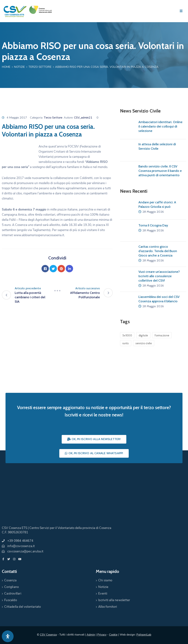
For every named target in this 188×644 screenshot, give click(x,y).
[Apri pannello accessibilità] (8, 636)
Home (6, 67)
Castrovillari (13, 594)
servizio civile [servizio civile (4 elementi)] (144, 343)
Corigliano (11, 587)
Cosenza (10, 580)
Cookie (113, 635)
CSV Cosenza (48, 635)
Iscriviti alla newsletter (114, 600)
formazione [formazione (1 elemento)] (162, 335)
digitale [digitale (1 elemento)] (143, 335)
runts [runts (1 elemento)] (126, 343)
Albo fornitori (108, 607)
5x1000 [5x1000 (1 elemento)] (127, 335)
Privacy (102, 635)
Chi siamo (105, 580)
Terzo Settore (40, 67)
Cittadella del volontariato (22, 607)
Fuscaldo (11, 600)
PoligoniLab (144, 635)
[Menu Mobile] (181, 11)
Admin (91, 635)
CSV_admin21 (83, 118)
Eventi (103, 594)
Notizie (19, 67)
